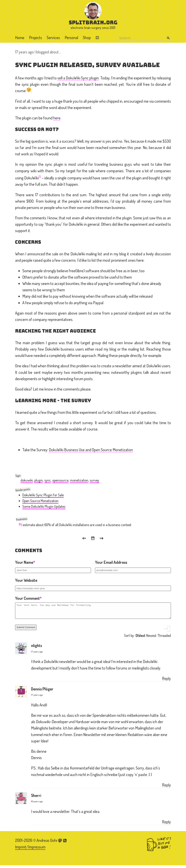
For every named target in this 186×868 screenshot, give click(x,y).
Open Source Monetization (40, 501)
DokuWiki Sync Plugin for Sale (43, 495)
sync (48, 480)
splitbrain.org (93, 22)
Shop (87, 37)
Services (53, 37)
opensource (60, 480)
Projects (36, 37)
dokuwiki (27, 480)
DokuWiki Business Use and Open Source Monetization (91, 450)
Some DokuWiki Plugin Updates (44, 506)
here (57, 118)
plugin (39, 480)
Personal (71, 37)
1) (40, 177)
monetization (79, 480)
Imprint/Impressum (30, 849)
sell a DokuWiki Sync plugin (78, 78)
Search (168, 38)
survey (94, 480)
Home (20, 37)
